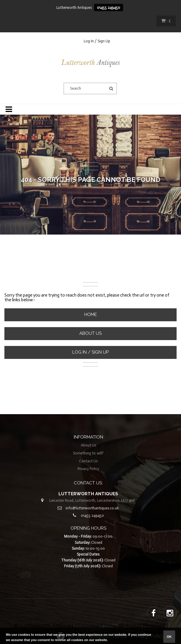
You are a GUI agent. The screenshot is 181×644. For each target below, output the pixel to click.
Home (91, 315)
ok (169, 637)
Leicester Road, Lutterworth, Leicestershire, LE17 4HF (92, 500)
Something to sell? (88, 453)
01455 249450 (109, 7)
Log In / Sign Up (97, 41)
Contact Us (88, 461)
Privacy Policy (88, 469)
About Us (90, 333)
